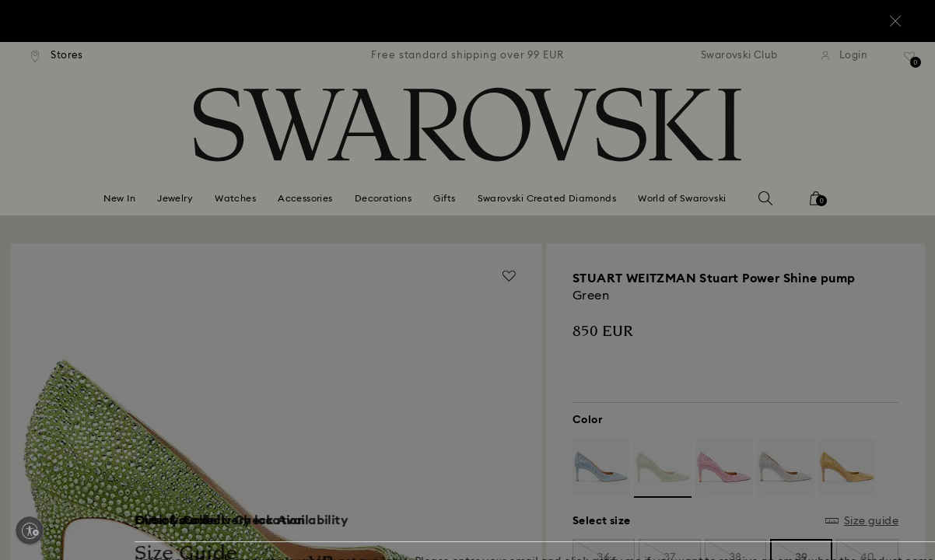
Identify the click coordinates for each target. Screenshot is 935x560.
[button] (723, 188)
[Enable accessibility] (30, 530)
